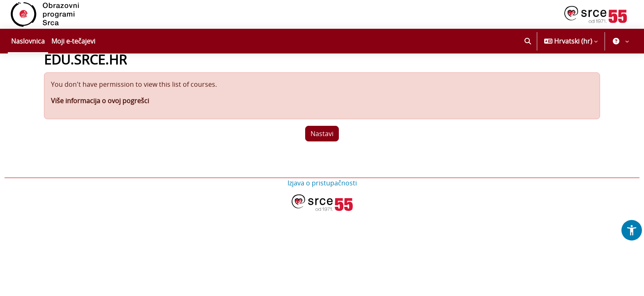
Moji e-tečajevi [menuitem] (73, 41)
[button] (528, 41)
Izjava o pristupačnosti (322, 205)
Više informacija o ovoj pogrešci (100, 123)
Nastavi (322, 156)
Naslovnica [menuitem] (28, 41)
